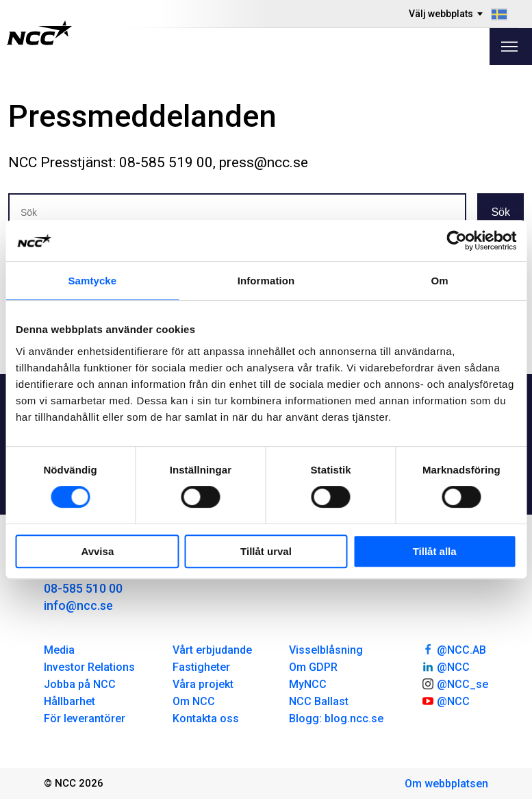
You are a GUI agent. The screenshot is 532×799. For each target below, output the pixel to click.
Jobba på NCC (80, 684)
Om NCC (194, 701)
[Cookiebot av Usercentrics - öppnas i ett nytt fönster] (456, 241)
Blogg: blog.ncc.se (336, 718)
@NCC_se (455, 683)
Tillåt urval (266, 551)
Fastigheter (201, 667)
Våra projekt (203, 684)
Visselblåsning (326, 650)
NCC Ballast (319, 701)
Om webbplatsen (446, 784)
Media (59, 650)
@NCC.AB (454, 649)
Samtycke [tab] (92, 281)
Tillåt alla (435, 551)
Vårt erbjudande (212, 650)
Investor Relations (89, 667)
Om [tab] (440, 281)
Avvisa (97, 551)
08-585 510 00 (83, 588)
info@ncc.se (78, 605)
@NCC (445, 666)
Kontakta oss (206, 718)
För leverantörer (85, 718)
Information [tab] (266, 281)
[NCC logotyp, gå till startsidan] (39, 33)
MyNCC (308, 684)
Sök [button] (501, 212)
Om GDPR (313, 667)
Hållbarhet (69, 701)
